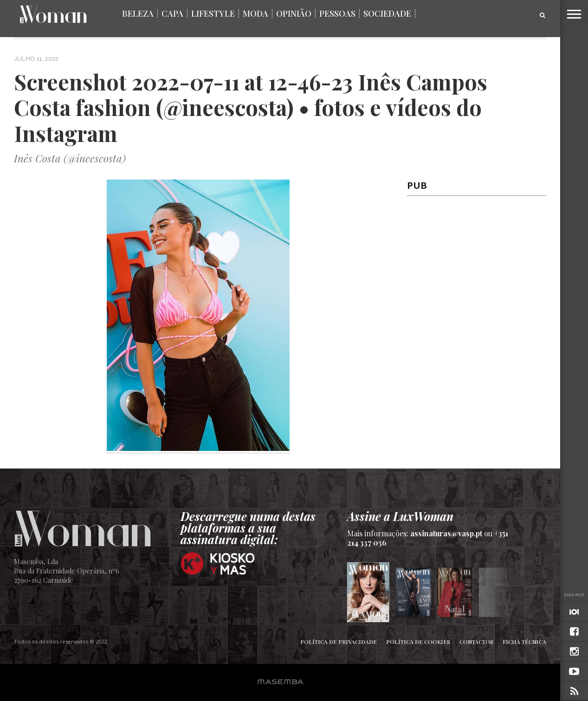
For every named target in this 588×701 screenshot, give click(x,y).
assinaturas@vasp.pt (446, 533)
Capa (172, 13)
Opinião (294, 13)
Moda (255, 13)
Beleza (138, 13)
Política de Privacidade (339, 642)
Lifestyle (213, 13)
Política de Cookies (418, 642)
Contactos (476, 642)
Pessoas (337, 13)
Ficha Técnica (524, 642)
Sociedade (387, 13)
